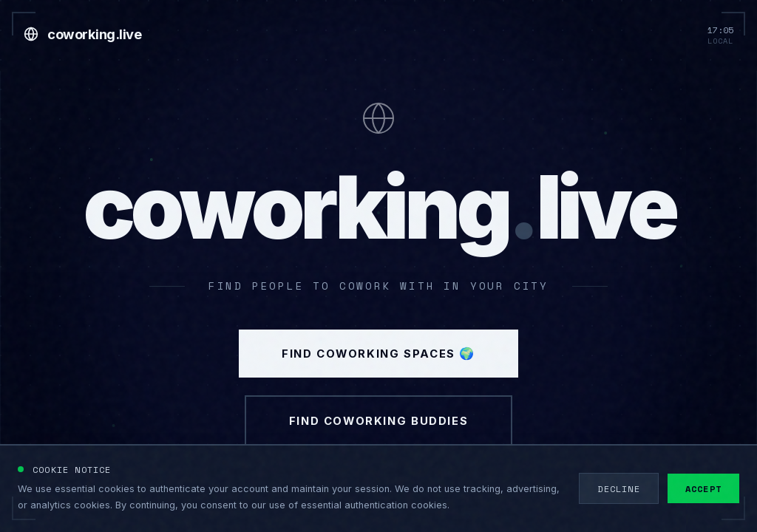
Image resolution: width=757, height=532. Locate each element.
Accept (703, 488)
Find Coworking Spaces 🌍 (378, 363)
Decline (618, 488)
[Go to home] (82, 34)
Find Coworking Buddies (378, 438)
